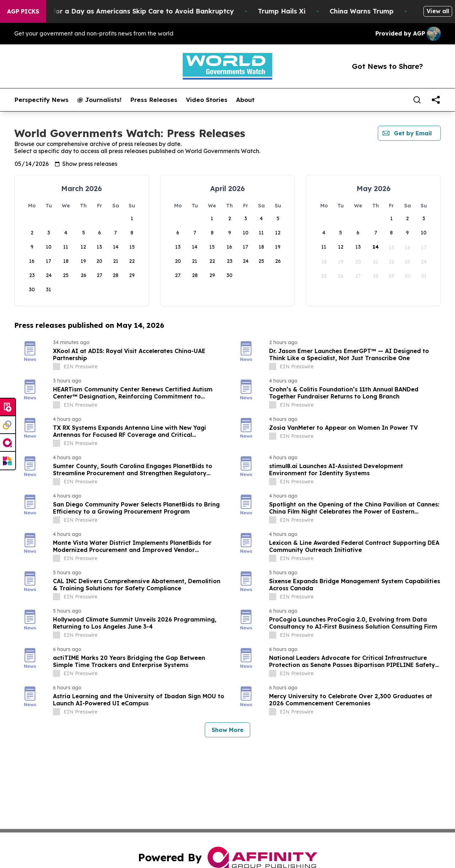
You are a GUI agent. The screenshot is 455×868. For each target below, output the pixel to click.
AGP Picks (23, 11)
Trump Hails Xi (311, 11)
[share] (436, 100)
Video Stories (207, 100)
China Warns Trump (391, 11)
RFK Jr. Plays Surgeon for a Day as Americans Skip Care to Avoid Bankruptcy (136, 11)
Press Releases (154, 100)
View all (438, 11)
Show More (227, 730)
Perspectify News (41, 100)
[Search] (417, 100)
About (245, 100)
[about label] (57, 367)
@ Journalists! (99, 100)
